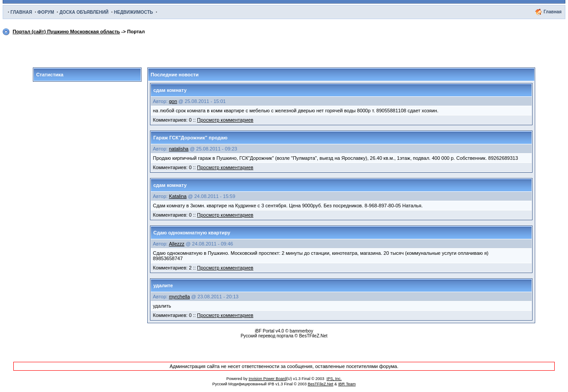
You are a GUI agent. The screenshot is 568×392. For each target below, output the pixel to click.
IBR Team (347, 384)
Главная (553, 12)
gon (173, 101)
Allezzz (177, 244)
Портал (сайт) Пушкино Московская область (67, 32)
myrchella (179, 297)
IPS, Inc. (334, 379)
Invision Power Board (267, 379)
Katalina (178, 196)
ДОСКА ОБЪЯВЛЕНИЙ (84, 12)
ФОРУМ (45, 12)
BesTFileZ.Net (321, 384)
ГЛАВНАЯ (22, 12)
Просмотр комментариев (225, 120)
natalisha (179, 149)
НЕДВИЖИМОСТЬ (134, 12)
